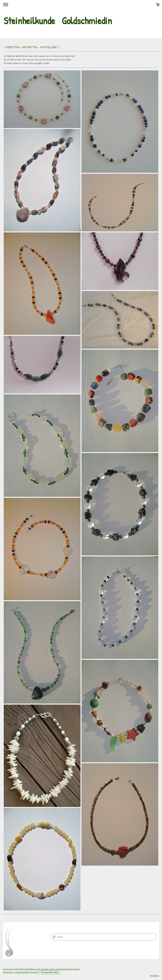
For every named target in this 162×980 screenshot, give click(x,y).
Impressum (8, 969)
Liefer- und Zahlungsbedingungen (64, 969)
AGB (16, 969)
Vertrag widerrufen (49, 972)
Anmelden (155, 976)
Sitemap (34, 972)
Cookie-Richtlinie (22, 972)
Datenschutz (8, 972)
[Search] (104, 937)
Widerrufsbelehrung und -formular (34, 969)
